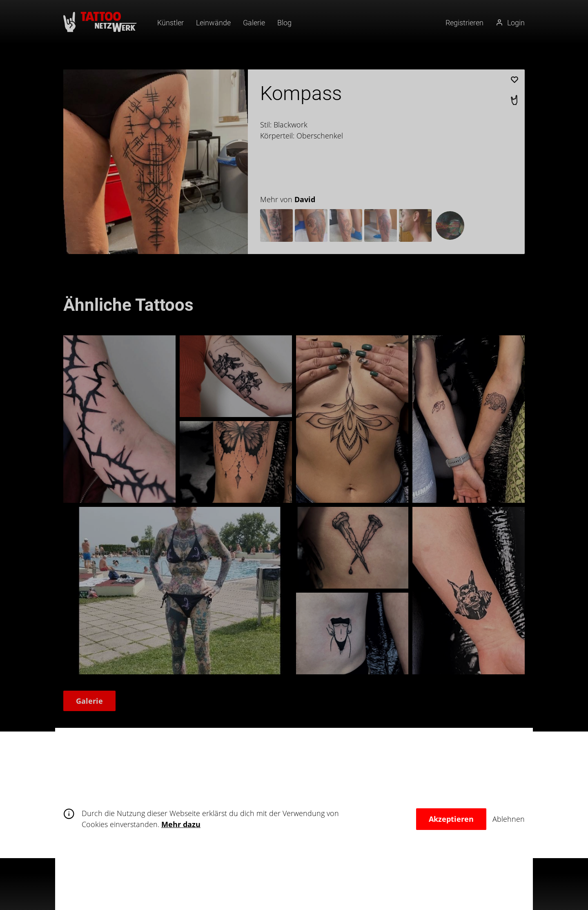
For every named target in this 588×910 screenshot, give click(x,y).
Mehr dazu (181, 824)
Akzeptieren (451, 819)
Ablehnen (509, 819)
